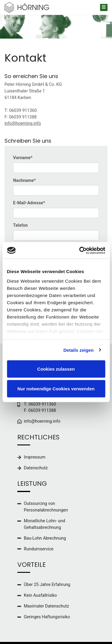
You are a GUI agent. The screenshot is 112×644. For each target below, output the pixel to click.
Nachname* (24, 181)
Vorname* (23, 158)
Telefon (20, 225)
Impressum (35, 457)
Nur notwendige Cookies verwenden (56, 388)
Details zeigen (78, 350)
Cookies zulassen (56, 369)
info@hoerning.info (23, 123)
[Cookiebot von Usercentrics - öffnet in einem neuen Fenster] (80, 250)
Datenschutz (36, 468)
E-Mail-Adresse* (29, 203)
